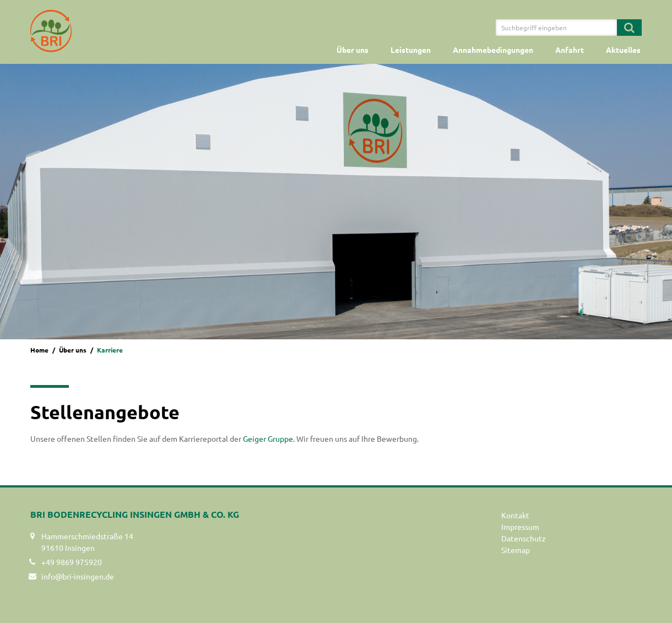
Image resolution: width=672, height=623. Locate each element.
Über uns (353, 50)
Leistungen (411, 50)
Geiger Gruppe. (269, 438)
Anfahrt (570, 50)
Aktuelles (623, 50)
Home (39, 350)
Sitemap (516, 550)
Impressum (520, 527)
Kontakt (515, 515)
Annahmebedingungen (493, 50)
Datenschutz (524, 538)
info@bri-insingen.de (78, 576)
